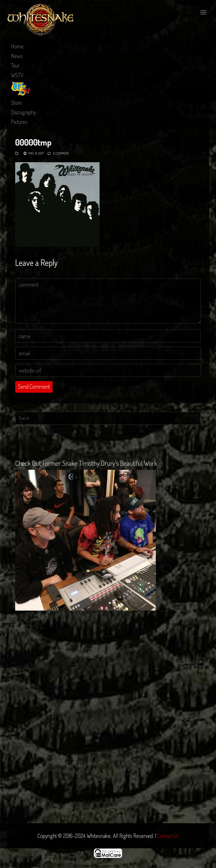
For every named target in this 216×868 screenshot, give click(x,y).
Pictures (19, 122)
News (17, 56)
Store (16, 103)
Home (17, 46)
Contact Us (168, 836)
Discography (23, 112)
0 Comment (61, 153)
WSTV (17, 75)
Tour (15, 65)
